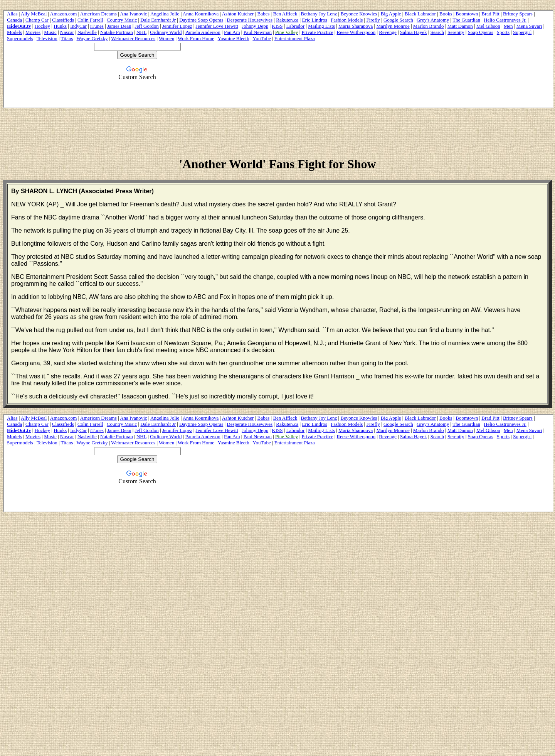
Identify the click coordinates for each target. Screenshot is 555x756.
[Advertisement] (277, 132)
